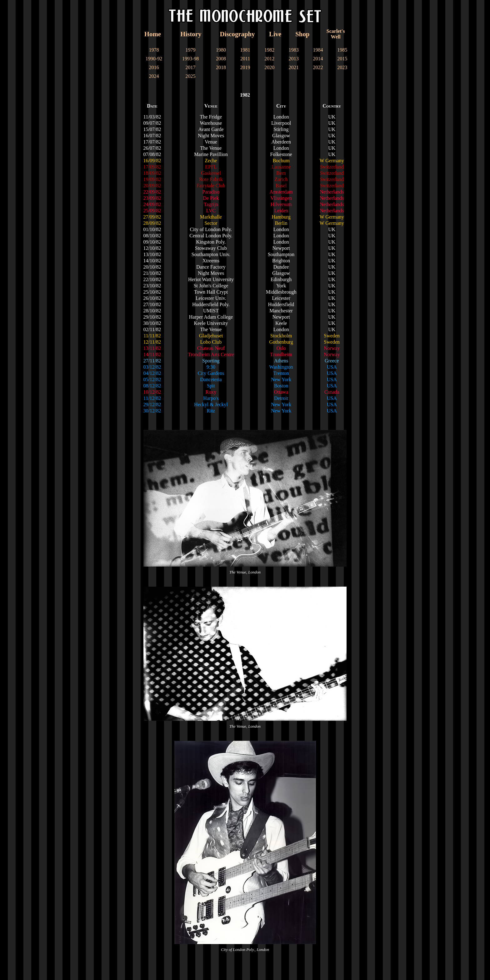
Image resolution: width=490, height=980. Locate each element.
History (191, 34)
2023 (342, 67)
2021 (294, 67)
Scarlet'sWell (336, 34)
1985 (342, 50)
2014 (318, 59)
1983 (294, 50)
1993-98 (190, 59)
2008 (221, 59)
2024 (154, 76)
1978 (154, 50)
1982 (269, 50)
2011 (245, 59)
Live (275, 34)
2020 (269, 67)
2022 (318, 67)
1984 (318, 50)
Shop (302, 34)
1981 (245, 50)
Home (153, 34)
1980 (221, 50)
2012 (269, 59)
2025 (191, 76)
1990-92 (154, 59)
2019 (245, 67)
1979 (191, 50)
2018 (221, 67)
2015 (342, 59)
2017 (191, 67)
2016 (154, 67)
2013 (294, 59)
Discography (237, 34)
